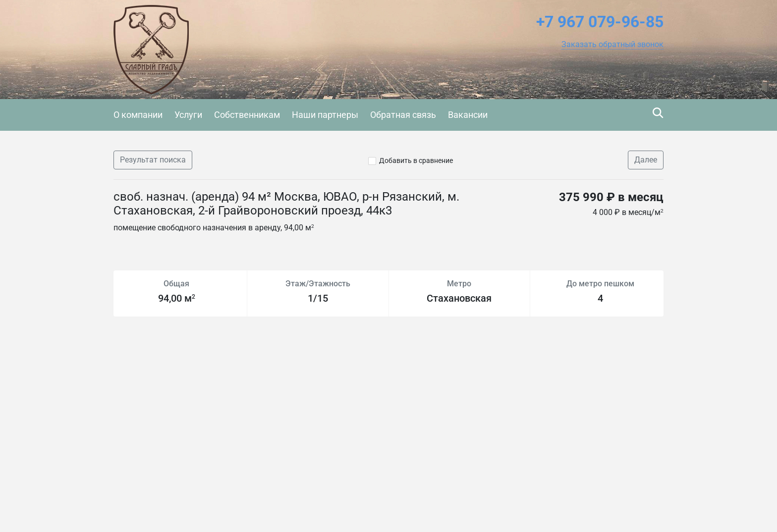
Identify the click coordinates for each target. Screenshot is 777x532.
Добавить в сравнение (416, 160)
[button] (612, 45)
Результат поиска (153, 160)
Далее (646, 160)
